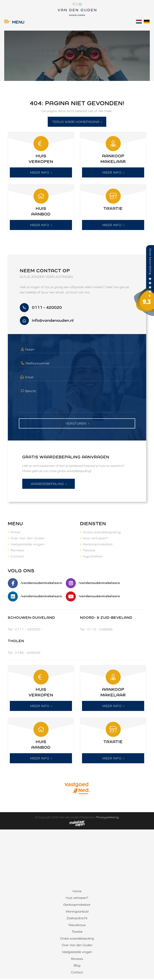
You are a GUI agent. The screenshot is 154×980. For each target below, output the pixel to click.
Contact (17, 557)
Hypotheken (93, 557)
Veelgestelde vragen (28, 545)
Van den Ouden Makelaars (77, 818)
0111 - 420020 (28, 630)
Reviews (17, 551)
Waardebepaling (47, 485)
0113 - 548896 (100, 630)
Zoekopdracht (77, 919)
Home (15, 533)
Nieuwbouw (77, 926)
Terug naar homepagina (76, 122)
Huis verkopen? (95, 539)
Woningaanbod (77, 913)
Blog (77, 967)
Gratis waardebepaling (102, 533)
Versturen (76, 424)
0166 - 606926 (28, 654)
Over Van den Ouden (28, 539)
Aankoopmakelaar (98, 545)
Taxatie (89, 551)
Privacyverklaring (107, 818)
